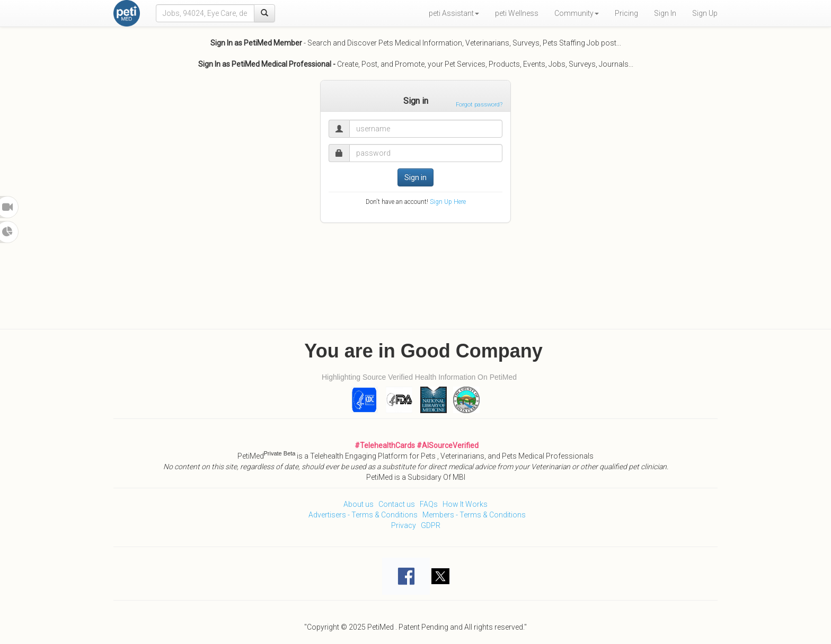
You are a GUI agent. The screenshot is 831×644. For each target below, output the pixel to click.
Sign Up (705, 13)
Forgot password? (479, 105)
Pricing (626, 13)
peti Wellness (517, 13)
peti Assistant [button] (454, 13)
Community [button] (577, 13)
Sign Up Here (448, 202)
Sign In (665, 13)
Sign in (415, 177)
